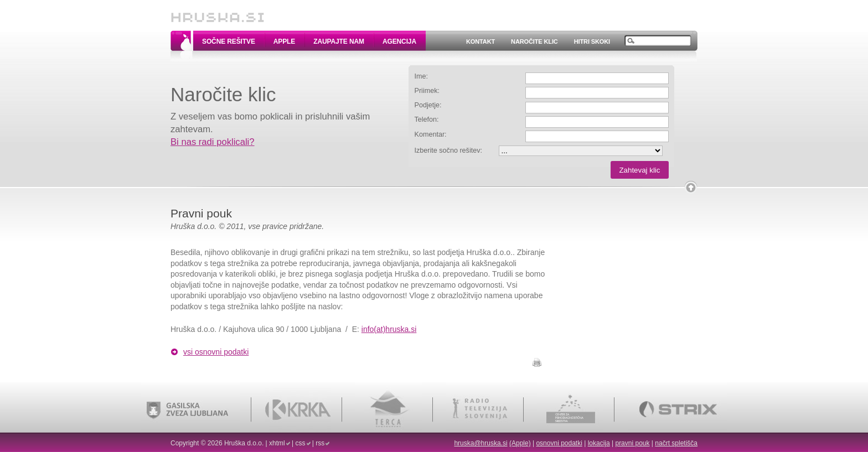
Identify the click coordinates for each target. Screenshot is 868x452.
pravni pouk (632, 443)
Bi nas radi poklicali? (213, 142)
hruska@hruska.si (480, 443)
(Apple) (520, 443)
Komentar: (431, 134)
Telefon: (427, 120)
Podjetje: (428, 105)
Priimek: (427, 91)
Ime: (422, 76)
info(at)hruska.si (389, 329)
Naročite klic (534, 41)
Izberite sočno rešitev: (449, 150)
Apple (284, 41)
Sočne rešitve (229, 41)
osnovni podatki (559, 443)
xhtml (277, 443)
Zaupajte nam (339, 41)
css (301, 443)
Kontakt (480, 41)
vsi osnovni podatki (216, 352)
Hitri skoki (592, 41)
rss (320, 443)
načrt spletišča (676, 443)
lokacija (599, 443)
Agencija (399, 41)
